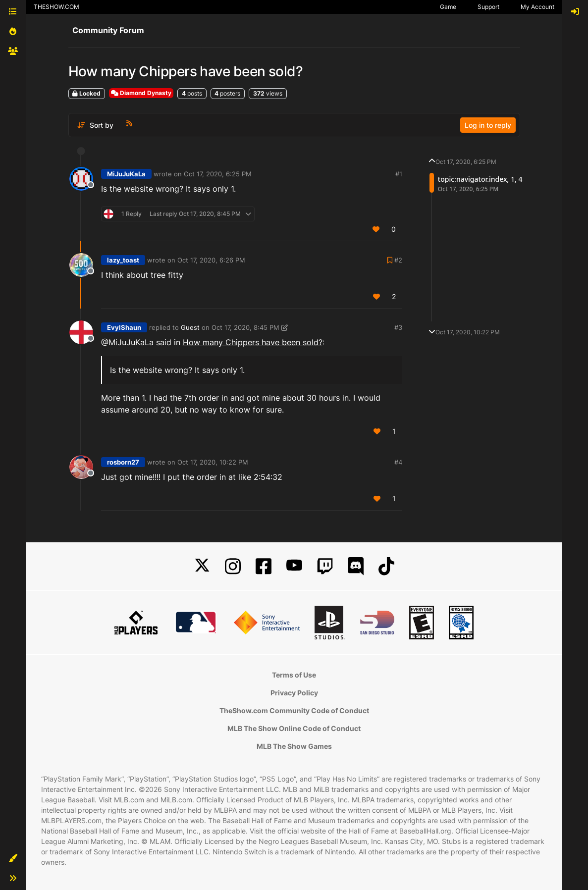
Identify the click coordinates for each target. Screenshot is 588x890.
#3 (398, 327)
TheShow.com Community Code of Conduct (294, 710)
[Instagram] (233, 566)
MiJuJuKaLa (126, 174)
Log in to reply (488, 125)
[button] (13, 858)
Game (448, 7)
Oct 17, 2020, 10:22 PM (213, 462)
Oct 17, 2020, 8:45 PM (245, 327)
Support (488, 7)
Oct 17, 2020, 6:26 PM (211, 260)
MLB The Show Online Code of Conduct (294, 728)
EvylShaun (124, 327)
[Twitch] (325, 566)
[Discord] (356, 566)
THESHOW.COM (56, 7)
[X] (202, 566)
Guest (190, 327)
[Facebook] (264, 566)
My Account (537, 7)
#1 (399, 174)
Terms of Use (294, 675)
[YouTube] (294, 566)
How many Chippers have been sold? (253, 342)
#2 (398, 260)
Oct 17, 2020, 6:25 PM (218, 174)
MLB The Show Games (294, 746)
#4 (398, 462)
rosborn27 (123, 462)
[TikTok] (386, 566)
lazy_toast (123, 260)
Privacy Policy (294, 693)
